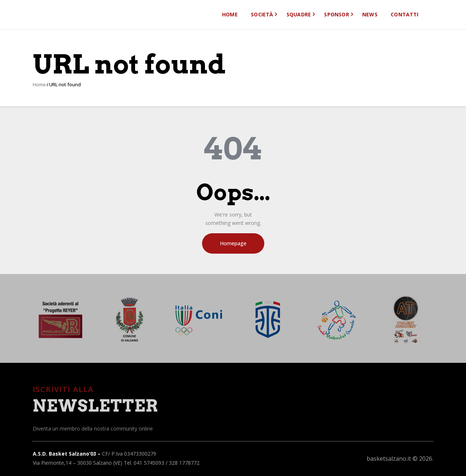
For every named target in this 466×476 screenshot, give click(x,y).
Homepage (233, 243)
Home (39, 84)
